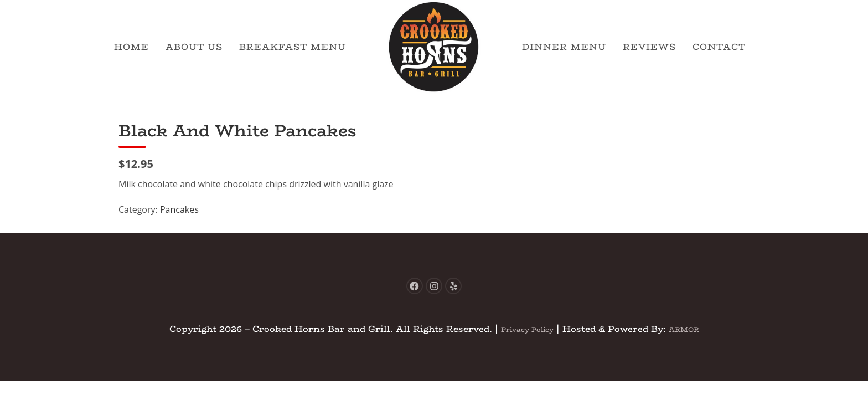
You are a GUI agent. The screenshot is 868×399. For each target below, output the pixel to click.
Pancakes (179, 209)
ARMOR (692, 334)
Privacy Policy (523, 334)
